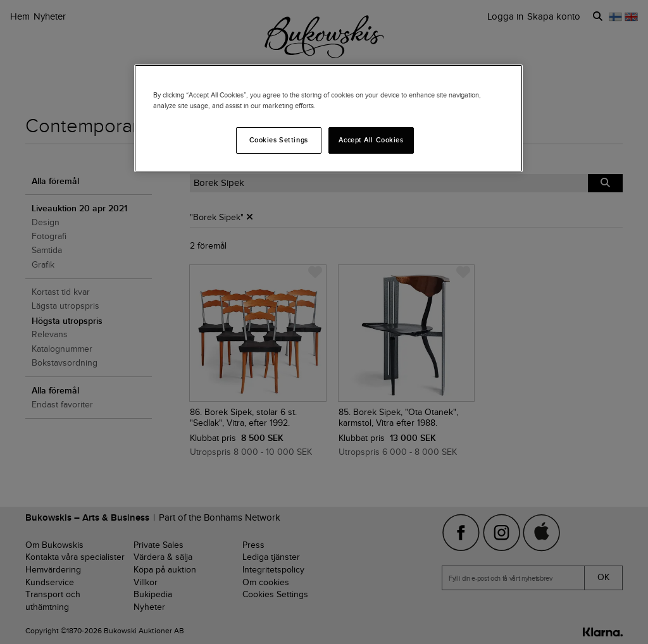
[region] (328, 118)
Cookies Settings (279, 140)
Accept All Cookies (371, 140)
